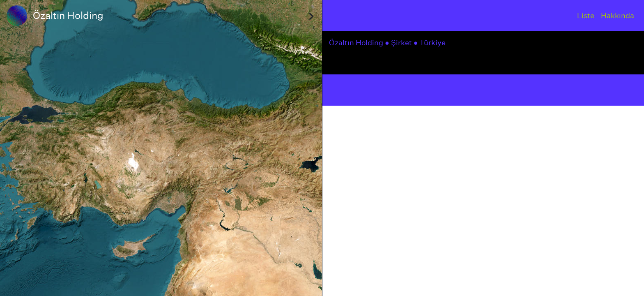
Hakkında (618, 15)
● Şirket (399, 43)
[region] (161, 148)
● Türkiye (431, 43)
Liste (586, 15)
